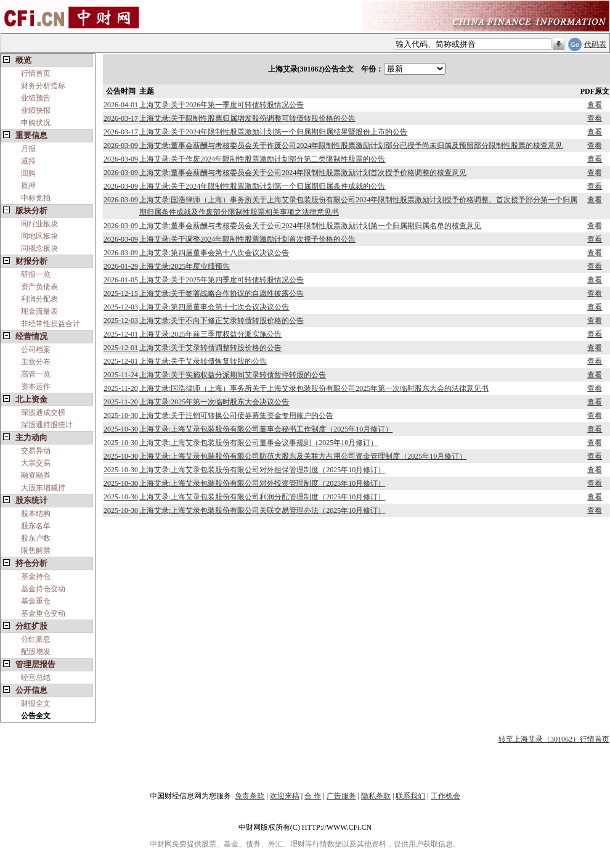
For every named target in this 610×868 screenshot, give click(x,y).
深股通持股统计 (47, 425)
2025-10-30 (121, 416)
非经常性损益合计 (51, 324)
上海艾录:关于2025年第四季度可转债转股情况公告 (222, 280)
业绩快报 (36, 110)
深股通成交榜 (43, 412)
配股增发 (36, 652)
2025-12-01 (121, 334)
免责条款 (250, 796)
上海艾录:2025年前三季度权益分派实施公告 (210, 334)
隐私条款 (376, 796)
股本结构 (36, 514)
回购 (28, 173)
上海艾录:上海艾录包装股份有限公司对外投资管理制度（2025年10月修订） (262, 483)
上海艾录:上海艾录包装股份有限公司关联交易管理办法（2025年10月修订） (262, 510)
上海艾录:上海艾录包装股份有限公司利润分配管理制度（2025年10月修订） (262, 497)
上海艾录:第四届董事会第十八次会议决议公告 (214, 253)
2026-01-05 (121, 280)
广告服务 (341, 796)
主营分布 (36, 362)
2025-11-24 (121, 375)
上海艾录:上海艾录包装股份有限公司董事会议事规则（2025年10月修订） (258, 443)
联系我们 (410, 796)
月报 (28, 149)
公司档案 (36, 350)
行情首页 (36, 73)
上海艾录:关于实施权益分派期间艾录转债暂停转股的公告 (233, 375)
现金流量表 (39, 311)
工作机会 (445, 796)
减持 (28, 161)
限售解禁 (36, 551)
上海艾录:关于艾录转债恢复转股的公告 (203, 361)
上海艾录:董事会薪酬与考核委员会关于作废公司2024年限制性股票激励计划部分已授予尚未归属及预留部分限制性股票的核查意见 (351, 145)
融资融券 (36, 475)
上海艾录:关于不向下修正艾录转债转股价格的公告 (222, 321)
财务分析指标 (43, 86)
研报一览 (36, 274)
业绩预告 (36, 98)
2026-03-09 (121, 145)
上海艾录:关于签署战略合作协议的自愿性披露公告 (222, 293)
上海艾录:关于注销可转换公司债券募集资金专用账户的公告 (236, 416)
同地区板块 (39, 236)
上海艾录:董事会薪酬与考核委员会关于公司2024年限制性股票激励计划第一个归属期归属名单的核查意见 (310, 226)
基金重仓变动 (43, 613)
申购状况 (36, 123)
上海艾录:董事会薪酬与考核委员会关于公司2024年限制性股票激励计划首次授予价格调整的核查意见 (303, 173)
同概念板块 (39, 248)
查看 (595, 105)
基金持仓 (36, 576)
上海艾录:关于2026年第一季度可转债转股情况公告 (222, 105)
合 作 (313, 796)
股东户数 (36, 538)
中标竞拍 (36, 198)
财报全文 (36, 703)
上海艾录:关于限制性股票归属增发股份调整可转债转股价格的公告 (247, 118)
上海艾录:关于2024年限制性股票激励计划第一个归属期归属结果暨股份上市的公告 (273, 132)
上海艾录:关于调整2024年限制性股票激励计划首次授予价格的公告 (247, 239)
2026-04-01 (121, 105)
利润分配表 (39, 299)
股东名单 (36, 526)
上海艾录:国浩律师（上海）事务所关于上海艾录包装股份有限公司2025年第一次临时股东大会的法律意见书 (314, 388)
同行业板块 (39, 224)
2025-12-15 (121, 293)
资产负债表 (39, 287)
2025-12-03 (121, 307)
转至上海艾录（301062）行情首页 (554, 739)
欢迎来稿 (285, 796)
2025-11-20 (121, 388)
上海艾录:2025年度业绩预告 (185, 266)
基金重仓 (36, 601)
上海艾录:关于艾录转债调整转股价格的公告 (210, 348)
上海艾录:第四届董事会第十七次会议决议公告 (214, 307)
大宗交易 (36, 463)
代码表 (595, 44)
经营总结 (36, 678)
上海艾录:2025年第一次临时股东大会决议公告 (214, 402)
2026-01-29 (121, 266)
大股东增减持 (43, 488)
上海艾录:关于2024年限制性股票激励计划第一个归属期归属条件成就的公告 (262, 186)
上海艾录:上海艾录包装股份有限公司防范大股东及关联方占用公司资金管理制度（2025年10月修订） (303, 456)
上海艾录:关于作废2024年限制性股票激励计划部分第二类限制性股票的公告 (262, 159)
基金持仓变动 (43, 589)
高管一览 (36, 374)
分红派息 (36, 639)
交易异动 (36, 451)
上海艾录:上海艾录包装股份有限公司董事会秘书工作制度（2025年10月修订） (266, 429)
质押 (28, 186)
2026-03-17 (121, 118)
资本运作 (36, 387)
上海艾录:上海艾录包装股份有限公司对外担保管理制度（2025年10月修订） (262, 470)
